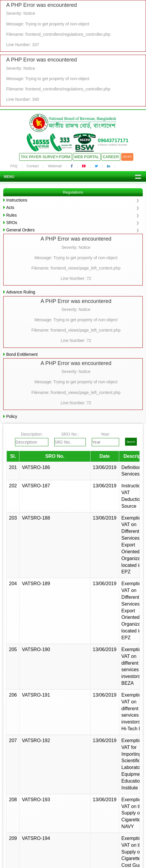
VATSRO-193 (36, 800)
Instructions (17, 200)
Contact (33, 166)
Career (111, 157)
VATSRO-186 (36, 467)
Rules (12, 215)
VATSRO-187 (36, 486)
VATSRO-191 (36, 695)
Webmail (55, 166)
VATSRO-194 (36, 838)
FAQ (14, 166)
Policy (12, 416)
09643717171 (113, 141)
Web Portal (87, 157)
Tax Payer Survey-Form (45, 157)
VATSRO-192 (36, 740)
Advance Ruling (21, 292)
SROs (12, 223)
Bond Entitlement (22, 354)
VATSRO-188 (36, 518)
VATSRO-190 (36, 649)
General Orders (20, 230)
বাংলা (127, 157)
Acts (10, 207)
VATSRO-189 (36, 584)
